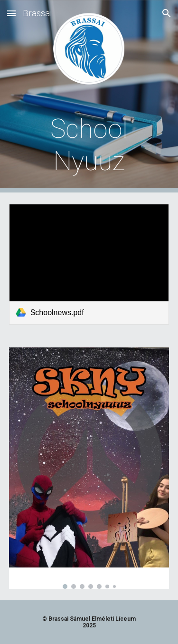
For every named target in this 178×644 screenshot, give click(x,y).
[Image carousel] (89, 468)
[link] (89, 264)
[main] (89, 145)
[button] (11, 13)
